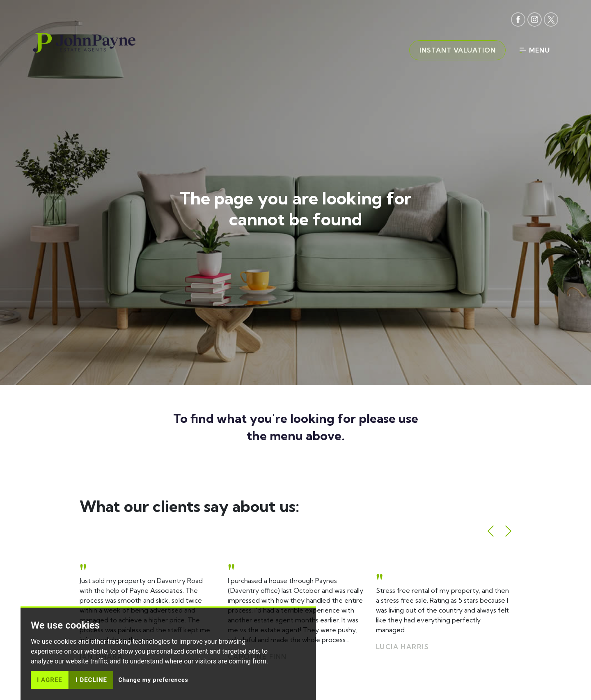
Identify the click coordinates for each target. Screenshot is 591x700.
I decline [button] (91, 680)
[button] (491, 531)
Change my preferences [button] (153, 680)
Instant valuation (457, 50)
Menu (535, 50)
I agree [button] (50, 680)
